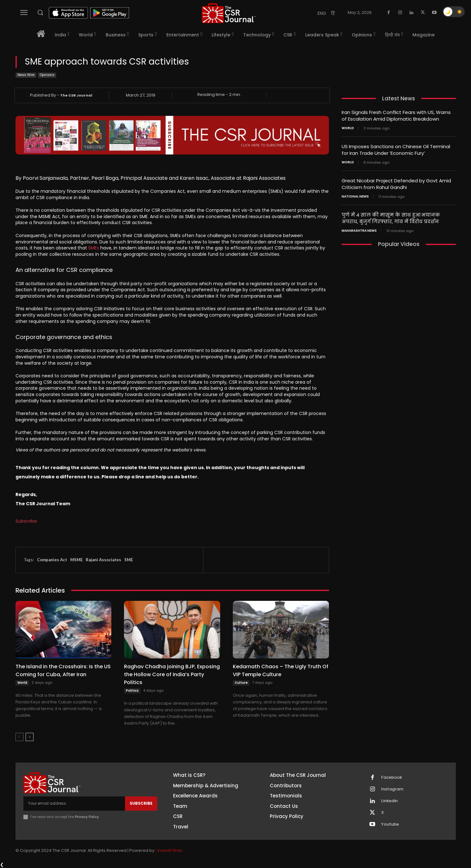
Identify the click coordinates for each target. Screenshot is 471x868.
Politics (132, 691)
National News (355, 197)
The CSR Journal (76, 95)
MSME (76, 560)
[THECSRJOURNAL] (229, 13)
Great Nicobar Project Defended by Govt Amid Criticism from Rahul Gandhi (396, 184)
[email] (74, 803)
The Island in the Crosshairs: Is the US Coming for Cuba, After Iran (63, 670)
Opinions (47, 75)
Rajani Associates (103, 560)
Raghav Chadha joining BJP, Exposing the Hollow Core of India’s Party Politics (172, 674)
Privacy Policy (87, 817)
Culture (241, 683)
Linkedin (389, 801)
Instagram (392, 789)
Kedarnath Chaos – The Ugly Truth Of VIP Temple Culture (281, 670)
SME (129, 560)
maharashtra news (359, 231)
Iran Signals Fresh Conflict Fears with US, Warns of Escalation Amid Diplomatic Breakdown (396, 116)
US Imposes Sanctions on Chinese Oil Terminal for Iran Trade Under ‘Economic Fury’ (396, 150)
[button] (40, 12)
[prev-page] (19, 737)
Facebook (392, 777)
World (22, 683)
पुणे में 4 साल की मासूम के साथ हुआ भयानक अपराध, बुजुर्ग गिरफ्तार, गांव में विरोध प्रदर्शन (391, 218)
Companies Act (52, 560)
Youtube (390, 824)
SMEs (94, 248)
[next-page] (30, 737)
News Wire (26, 75)
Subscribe (26, 521)
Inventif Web (170, 850)
